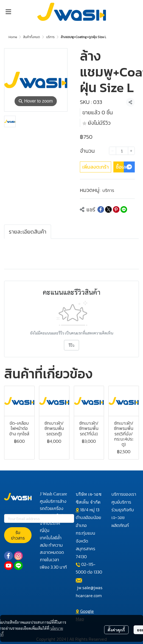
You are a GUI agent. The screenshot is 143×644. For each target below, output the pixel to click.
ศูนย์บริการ (121, 502)
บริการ (50, 37)
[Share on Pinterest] (116, 209)
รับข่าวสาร (18, 535)
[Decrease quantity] (112, 151)
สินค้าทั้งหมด (32, 37)
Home (13, 37)
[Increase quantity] (131, 151)
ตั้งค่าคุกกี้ (116, 630)
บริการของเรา (124, 494)
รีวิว (71, 345)
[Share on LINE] (124, 209)
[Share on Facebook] (101, 209)
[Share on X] (108, 209)
